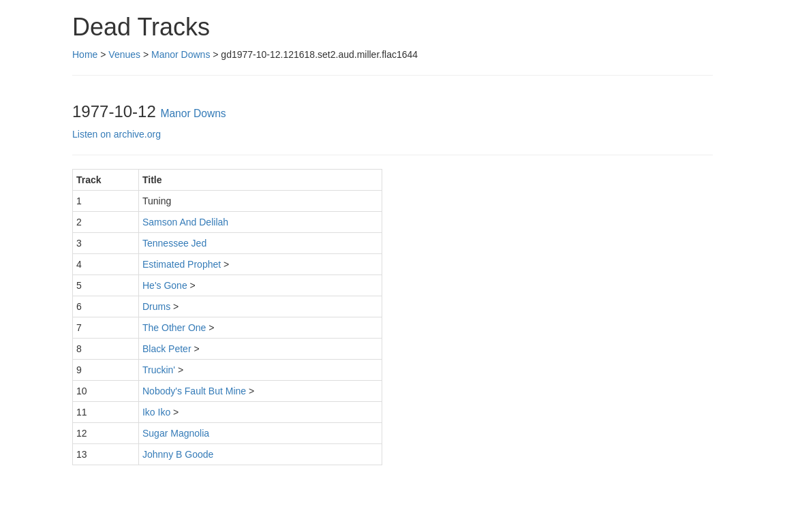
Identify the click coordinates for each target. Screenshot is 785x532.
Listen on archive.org (117, 134)
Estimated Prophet (182, 264)
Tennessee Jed (174, 243)
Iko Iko (156, 412)
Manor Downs (181, 54)
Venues (124, 54)
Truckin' (159, 370)
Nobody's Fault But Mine (194, 391)
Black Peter (167, 349)
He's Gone (165, 285)
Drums (156, 307)
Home (85, 54)
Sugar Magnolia (176, 433)
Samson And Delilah (185, 222)
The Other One (174, 328)
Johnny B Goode (178, 454)
